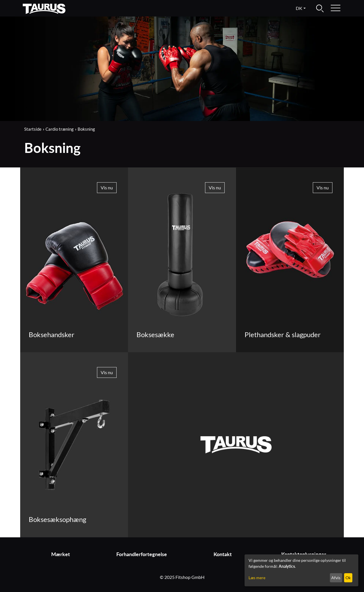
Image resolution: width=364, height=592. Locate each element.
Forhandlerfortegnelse (142, 554)
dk (299, 8)
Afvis (336, 578)
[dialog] (301, 570)
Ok (348, 578)
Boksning (86, 129)
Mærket (61, 554)
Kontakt (223, 554)
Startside (33, 129)
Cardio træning (60, 129)
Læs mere (257, 578)
